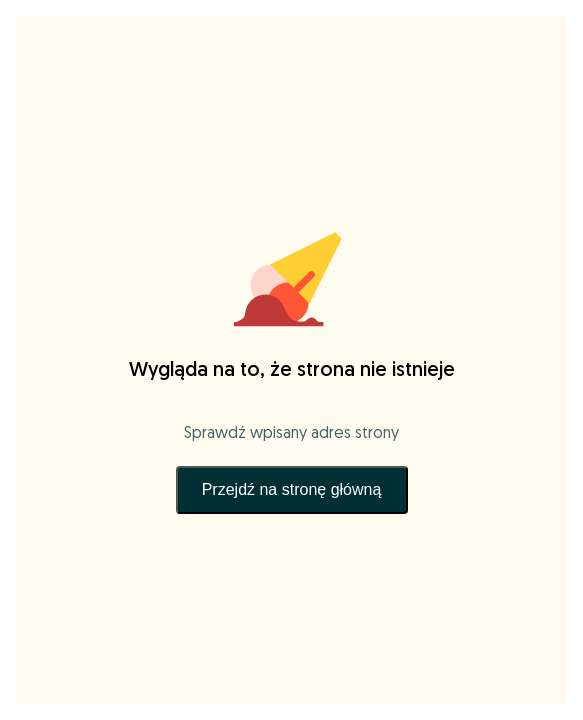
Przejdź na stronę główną (292, 489)
